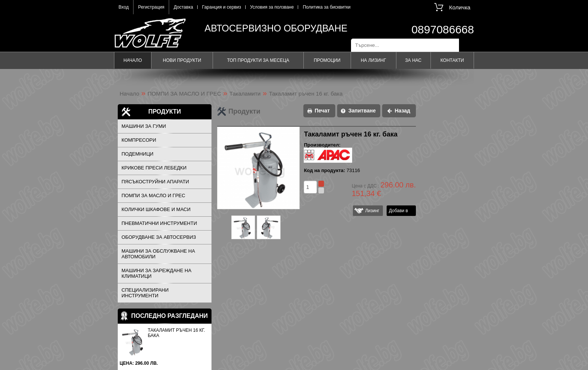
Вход (124, 7)
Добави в (398, 211)
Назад (402, 111)
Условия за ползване (272, 7)
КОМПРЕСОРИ (139, 140)
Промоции (327, 60)
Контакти (452, 60)
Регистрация (151, 7)
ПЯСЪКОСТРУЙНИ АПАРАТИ (155, 182)
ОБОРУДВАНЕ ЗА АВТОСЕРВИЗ (159, 237)
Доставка (183, 7)
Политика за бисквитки (326, 7)
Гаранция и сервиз (222, 7)
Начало (133, 60)
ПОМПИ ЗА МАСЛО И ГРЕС (184, 94)
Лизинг (371, 211)
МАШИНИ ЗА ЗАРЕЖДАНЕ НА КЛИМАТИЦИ (156, 273)
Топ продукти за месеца (258, 60)
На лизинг (373, 60)
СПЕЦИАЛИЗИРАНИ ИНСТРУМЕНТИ (145, 293)
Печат (322, 111)
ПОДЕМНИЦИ (137, 154)
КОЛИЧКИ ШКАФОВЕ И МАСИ (156, 209)
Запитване (362, 111)
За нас (413, 60)
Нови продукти (182, 60)
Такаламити (245, 94)
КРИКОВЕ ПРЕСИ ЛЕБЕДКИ (154, 168)
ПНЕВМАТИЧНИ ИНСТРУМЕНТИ (159, 223)
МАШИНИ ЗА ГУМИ (144, 126)
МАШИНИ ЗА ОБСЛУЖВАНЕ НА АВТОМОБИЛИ (158, 254)
